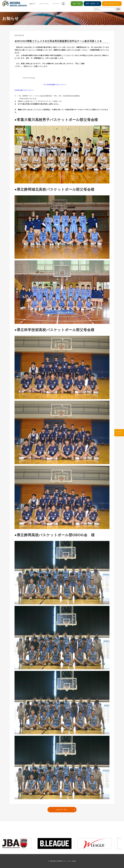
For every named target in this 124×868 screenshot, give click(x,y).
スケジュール (44, 4)
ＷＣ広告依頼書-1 (50, 85)
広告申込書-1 (19, 90)
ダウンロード (61, 85)
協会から (33, 4)
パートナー (56, 4)
